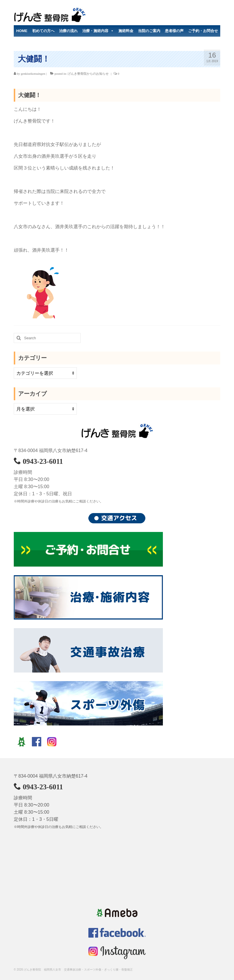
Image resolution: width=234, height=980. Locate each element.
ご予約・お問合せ (203, 31)
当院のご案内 (149, 31)
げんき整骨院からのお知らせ (88, 74)
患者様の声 (174, 31)
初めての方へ (43, 31)
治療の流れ (68, 31)
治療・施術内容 (98, 31)
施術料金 (126, 31)
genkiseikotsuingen (33, 74)
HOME (22, 31)
